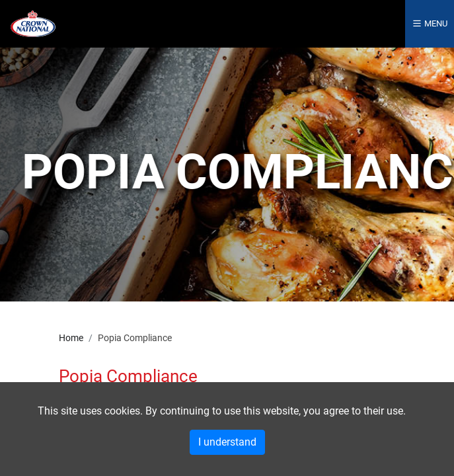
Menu (430, 23)
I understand (227, 442)
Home (71, 338)
